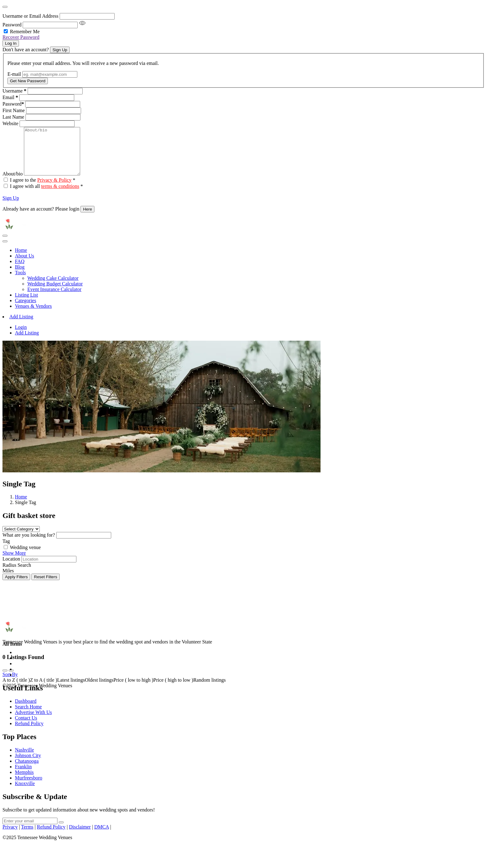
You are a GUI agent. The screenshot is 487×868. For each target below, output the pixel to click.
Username (14, 91)
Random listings (209, 689)
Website (10, 123)
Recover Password (21, 37)
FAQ (20, 271)
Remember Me (25, 32)
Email (10, 97)
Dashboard (26, 710)
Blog (20, 276)
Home (21, 259)
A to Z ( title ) (16, 689)
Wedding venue (25, 557)
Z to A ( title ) (43, 689)
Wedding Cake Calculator (53, 287)
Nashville (24, 759)
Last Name (13, 117)
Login (21, 336)
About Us (25, 265)
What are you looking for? (29, 544)
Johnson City (28, 765)
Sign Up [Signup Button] (60, 50)
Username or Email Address (30, 16)
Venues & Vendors (33, 315)
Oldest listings (99, 689)
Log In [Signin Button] (11, 43)
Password (12, 25)
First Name (14, 110)
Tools (20, 282)
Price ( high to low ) (173, 689)
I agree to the (43, 189)
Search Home (28, 716)
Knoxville (25, 793)
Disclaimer (80, 836)
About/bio (13, 183)
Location (11, 568)
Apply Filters (16, 586)
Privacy (10, 836)
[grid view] (5, 680)
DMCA (101, 836)
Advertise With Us (33, 722)
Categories (25, 310)
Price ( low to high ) (133, 689)
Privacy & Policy (54, 189)
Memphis (24, 782)
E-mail (14, 74)
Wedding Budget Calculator (55, 293)
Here (87, 218)
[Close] (5, 7)
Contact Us (26, 727)
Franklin (23, 776)
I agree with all (46, 195)
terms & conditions (60, 195)
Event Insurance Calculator (54, 299)
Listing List (26, 304)
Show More (14, 562)
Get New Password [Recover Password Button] (28, 81)
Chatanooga (27, 770)
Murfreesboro (29, 787)
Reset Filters (46, 586)
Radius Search (17, 574)
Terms (27, 836)
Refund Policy (29, 733)
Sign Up (11, 207)
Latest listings (71, 689)
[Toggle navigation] (5, 245)
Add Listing (21, 326)
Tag (6, 550)
